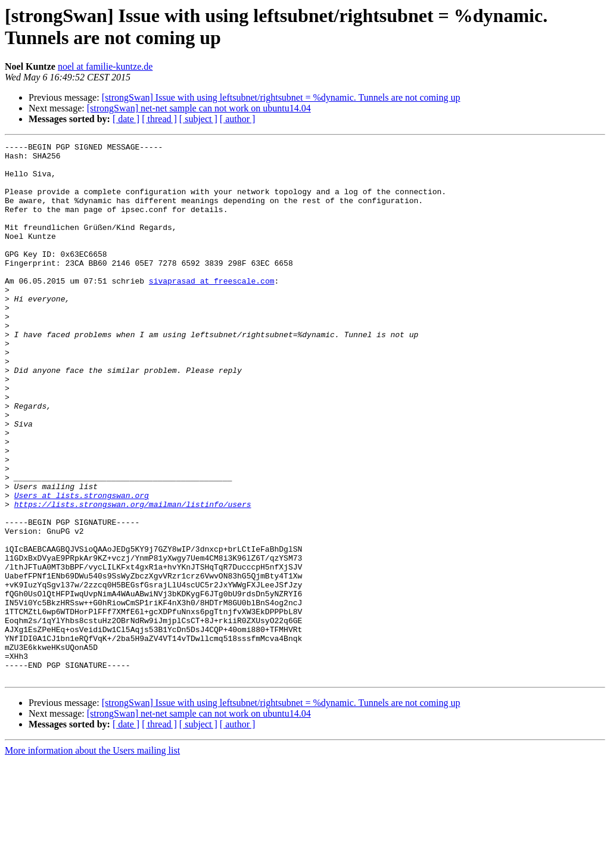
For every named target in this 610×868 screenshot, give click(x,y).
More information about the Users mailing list (92, 858)
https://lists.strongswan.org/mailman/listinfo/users (133, 577)
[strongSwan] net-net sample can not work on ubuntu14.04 (199, 108)
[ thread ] (159, 119)
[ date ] (126, 119)
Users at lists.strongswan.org (82, 567)
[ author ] (238, 119)
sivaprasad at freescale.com (212, 309)
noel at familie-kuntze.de (105, 66)
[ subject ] (198, 119)
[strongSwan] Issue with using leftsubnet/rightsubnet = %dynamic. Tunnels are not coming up (281, 97)
